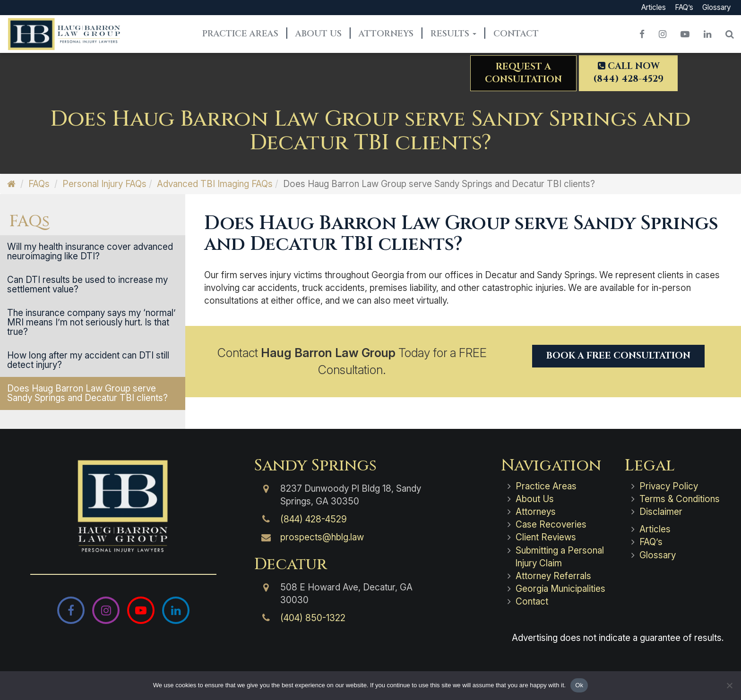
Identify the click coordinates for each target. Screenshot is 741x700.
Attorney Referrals (553, 576)
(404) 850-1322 (313, 618)
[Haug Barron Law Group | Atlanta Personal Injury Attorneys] (124, 506)
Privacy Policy (669, 486)
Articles (654, 7)
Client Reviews (546, 537)
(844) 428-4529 (314, 519)
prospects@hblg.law (322, 537)
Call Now (628, 73)
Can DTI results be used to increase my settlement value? (87, 285)
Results (453, 34)
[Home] (11, 184)
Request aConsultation (523, 73)
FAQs (39, 184)
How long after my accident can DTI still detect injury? (88, 360)
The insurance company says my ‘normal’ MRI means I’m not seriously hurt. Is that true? (91, 322)
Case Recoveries (551, 525)
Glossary (716, 7)
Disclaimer (661, 512)
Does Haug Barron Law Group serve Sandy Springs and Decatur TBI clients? (87, 393)
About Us (319, 34)
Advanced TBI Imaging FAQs (215, 184)
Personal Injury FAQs (104, 184)
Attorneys (386, 34)
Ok (579, 685)
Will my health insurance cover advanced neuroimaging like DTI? (90, 252)
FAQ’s (684, 7)
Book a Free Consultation (618, 356)
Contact (516, 34)
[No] (729, 685)
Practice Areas (240, 34)
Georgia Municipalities (560, 589)
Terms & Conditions (680, 499)
